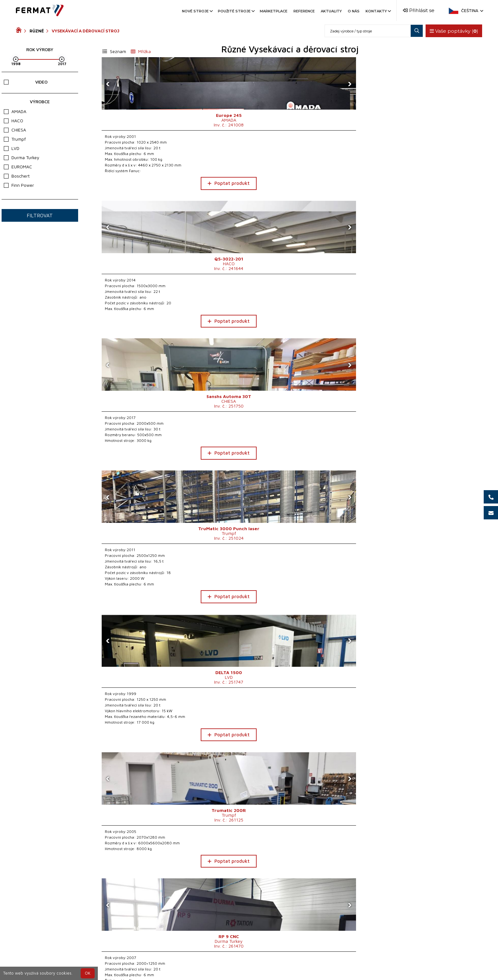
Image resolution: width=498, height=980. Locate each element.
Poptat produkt (146, 183)
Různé (37, 31)
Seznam (114, 51)
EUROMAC (18, 167)
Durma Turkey (22, 157)
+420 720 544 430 (206, 965)
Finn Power (19, 185)
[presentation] (108, 84)
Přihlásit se (419, 10)
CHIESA (15, 130)
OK (88, 973)
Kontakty (378, 11)
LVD (12, 148)
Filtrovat (40, 215)
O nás (354, 11)
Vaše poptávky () (451, 31)
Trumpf (15, 139)
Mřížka (141, 51)
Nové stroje (197, 11)
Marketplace (274, 11)
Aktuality (331, 11)
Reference (304, 11)
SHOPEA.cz (64, 965)
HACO (13, 121)
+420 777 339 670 (259, 965)
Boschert (17, 176)
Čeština (472, 11)
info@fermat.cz (306, 965)
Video (26, 82)
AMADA (15, 111)
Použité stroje (236, 11)
